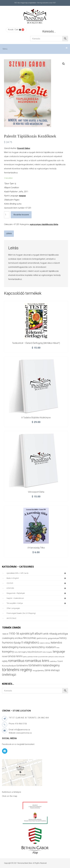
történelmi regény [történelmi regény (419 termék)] (17, 670)
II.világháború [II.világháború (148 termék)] (30, 642)
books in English (37, 578)
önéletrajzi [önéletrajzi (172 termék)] (9, 675)
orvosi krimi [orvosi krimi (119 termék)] (15, 656)
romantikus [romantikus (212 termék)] (16, 661)
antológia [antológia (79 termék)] (63, 634)
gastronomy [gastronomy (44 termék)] (42, 638)
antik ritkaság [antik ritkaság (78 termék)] (50, 634)
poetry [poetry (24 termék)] (25, 657)
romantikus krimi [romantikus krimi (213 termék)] (37, 661)
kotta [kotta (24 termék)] (16, 652)
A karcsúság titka (36, 548)
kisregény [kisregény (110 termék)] (8, 652)
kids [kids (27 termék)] (58, 648)
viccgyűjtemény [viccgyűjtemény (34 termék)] (38, 670)
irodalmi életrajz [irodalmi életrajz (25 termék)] (45, 643)
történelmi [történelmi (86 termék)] (22, 665)
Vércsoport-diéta (36, 492)
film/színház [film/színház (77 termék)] (30, 638)
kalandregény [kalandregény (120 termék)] (10, 647)
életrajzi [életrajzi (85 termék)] (55, 670)
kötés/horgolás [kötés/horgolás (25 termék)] (47, 652)
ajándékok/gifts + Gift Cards (37, 573)
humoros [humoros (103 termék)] (7, 643)
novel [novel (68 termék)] (5, 656)
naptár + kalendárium (37, 598)
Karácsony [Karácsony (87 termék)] (25, 647)
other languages (13, 608)
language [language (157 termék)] (59, 652)
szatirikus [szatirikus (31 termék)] (53, 661)
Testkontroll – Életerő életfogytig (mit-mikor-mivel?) (36, 343)
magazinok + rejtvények (37, 593)
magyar (22, 196)
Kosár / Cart (15, 30)
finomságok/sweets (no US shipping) (21, 613)
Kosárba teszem (21, 215)
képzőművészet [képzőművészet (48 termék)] (35, 652)
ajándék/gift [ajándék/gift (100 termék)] (27, 634)
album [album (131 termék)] (39, 634)
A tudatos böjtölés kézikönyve (36, 418)
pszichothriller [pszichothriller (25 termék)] (43, 657)
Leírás (9, 234)
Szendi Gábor (24, 148)
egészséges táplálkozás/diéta (44, 224)
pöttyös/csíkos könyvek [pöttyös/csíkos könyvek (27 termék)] (56, 657)
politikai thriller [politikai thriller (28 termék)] (33, 657)
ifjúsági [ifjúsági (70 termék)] (17, 643)
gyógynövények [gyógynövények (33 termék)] (53, 638)
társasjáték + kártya (37, 603)
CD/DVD (37, 583)
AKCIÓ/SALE (11, 618)
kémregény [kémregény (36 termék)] (23, 652)
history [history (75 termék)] (63, 638)
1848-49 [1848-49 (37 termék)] (5, 634)
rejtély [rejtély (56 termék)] (5, 661)
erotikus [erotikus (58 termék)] (19, 638)
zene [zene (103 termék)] (47, 670)
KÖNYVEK (37, 588)
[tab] (9, 234)
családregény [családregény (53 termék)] (8, 638)
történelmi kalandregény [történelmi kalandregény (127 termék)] (44, 665)
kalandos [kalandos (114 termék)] (56, 643)
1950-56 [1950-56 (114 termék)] (14, 634)
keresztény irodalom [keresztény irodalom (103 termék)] (44, 647)
